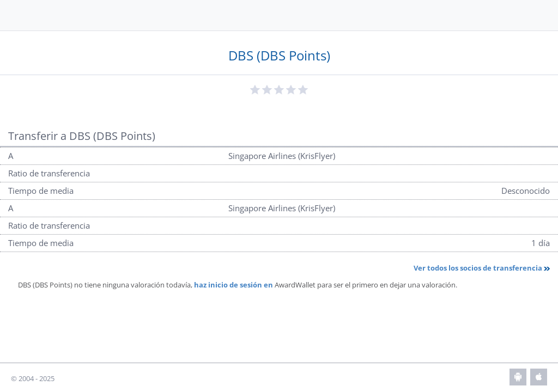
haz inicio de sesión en (233, 285)
